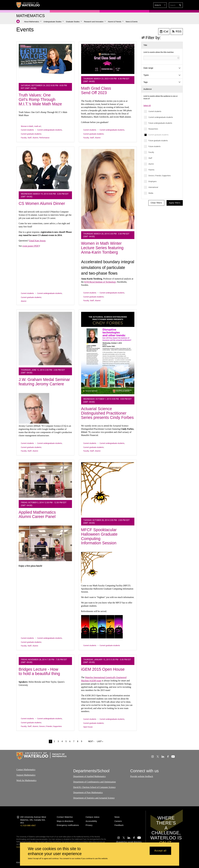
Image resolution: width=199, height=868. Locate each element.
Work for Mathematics (26, 780)
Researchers (153, 129)
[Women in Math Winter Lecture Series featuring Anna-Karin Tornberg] (108, 189)
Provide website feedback (142, 776)
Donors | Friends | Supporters (160, 176)
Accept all (160, 851)
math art (38, 126)
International (153, 187)
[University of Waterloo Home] (28, 5)
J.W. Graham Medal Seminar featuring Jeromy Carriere (44, 382)
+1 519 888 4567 (28, 825)
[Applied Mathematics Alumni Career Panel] (45, 480)
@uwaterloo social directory (129, 842)
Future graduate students (158, 141)
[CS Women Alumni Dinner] (45, 169)
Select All (147, 106)
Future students (155, 146)
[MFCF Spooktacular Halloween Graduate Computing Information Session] (108, 489)
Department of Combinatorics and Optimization (95, 782)
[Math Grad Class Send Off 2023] (108, 59)
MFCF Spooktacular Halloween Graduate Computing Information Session (99, 536)
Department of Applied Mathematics (89, 776)
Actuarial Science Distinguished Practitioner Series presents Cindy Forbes (107, 413)
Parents (152, 170)
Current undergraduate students (161, 117)
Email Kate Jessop (37, 241)
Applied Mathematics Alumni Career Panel (37, 514)
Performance (44, 138)
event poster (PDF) (31, 246)
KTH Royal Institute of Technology (100, 282)
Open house (88, 727)
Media (151, 193)
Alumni (151, 164)
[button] (160, 5)
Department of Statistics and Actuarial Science (94, 798)
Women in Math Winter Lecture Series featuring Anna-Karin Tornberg (102, 248)
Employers (153, 181)
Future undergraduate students (160, 123)
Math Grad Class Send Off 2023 (96, 90)
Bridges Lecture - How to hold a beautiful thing (39, 671)
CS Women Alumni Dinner (42, 203)
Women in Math (27, 126)
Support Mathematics (26, 775)
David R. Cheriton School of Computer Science (94, 787)
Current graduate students (159, 135)
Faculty (151, 152)
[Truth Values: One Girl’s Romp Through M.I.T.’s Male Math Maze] (45, 62)
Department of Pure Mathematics (88, 793)
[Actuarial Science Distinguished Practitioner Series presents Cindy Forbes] (108, 353)
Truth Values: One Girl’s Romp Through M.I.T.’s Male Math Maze (40, 99)
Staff (150, 158)
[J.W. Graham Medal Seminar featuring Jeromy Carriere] (45, 339)
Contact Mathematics (26, 770)
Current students (155, 111)
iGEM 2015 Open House (103, 669)
